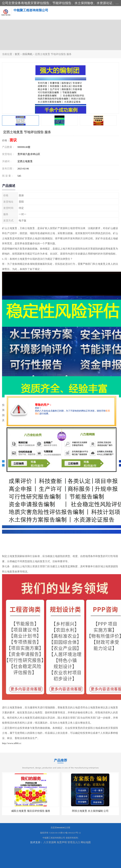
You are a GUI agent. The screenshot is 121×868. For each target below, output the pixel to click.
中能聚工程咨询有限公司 (54, 838)
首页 (17, 54)
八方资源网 (50, 842)
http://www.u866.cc (12, 743)
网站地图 (86, 842)
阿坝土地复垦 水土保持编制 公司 (90, 811)
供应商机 (27, 54)
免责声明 (62, 842)
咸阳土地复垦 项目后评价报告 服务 (31, 811)
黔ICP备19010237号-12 (71, 833)
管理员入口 (74, 842)
